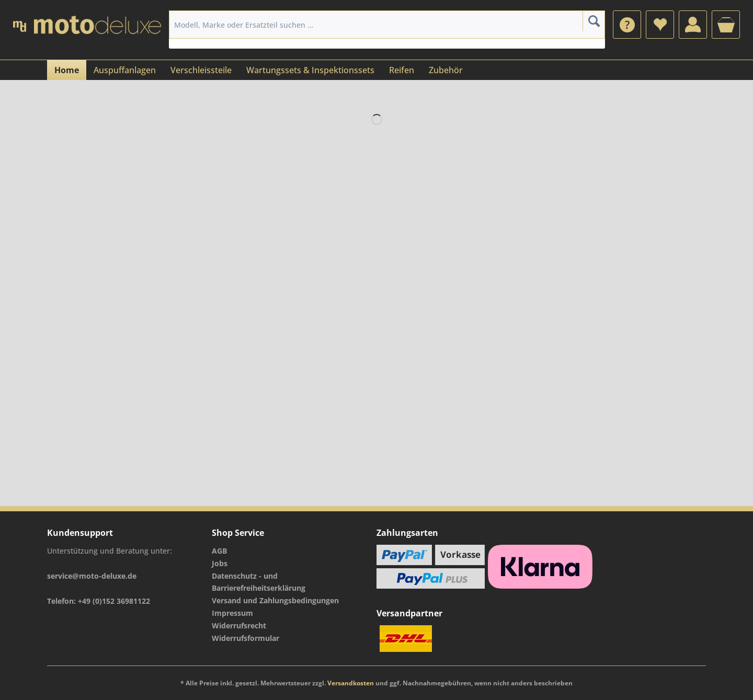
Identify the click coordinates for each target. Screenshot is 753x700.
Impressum (232, 613)
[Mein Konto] (693, 25)
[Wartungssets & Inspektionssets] (310, 70)
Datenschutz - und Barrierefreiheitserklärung (259, 582)
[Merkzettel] (660, 25)
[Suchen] (594, 21)
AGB (219, 551)
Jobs (220, 563)
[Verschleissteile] (201, 70)
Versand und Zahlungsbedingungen (275, 600)
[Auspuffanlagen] (125, 70)
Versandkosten (351, 683)
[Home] (67, 70)
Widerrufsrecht (239, 626)
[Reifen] (402, 70)
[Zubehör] (446, 70)
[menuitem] (627, 25)
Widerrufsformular (246, 638)
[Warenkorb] (726, 25)
